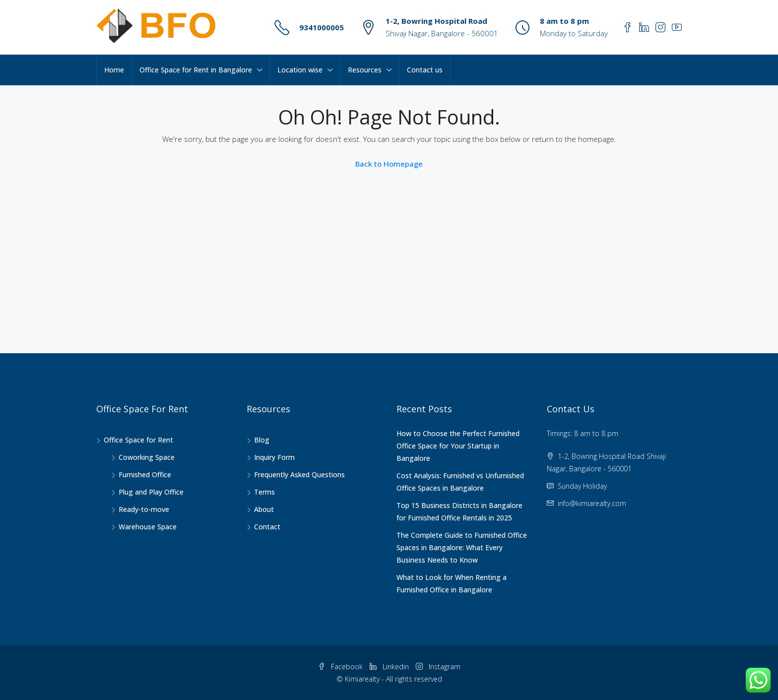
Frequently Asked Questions (299, 475)
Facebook (341, 667)
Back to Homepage (389, 164)
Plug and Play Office (151, 492)
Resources (365, 70)
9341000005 (322, 27)
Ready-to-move (144, 509)
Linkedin (390, 667)
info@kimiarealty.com (592, 503)
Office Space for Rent (138, 440)
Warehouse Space (148, 527)
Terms (264, 492)
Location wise (300, 70)
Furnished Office (145, 475)
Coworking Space (147, 457)
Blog (262, 440)
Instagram (438, 667)
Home (114, 70)
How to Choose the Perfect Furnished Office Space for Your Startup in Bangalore (458, 446)
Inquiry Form (274, 457)
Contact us (425, 70)
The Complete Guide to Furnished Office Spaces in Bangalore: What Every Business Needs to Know (462, 547)
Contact (267, 527)
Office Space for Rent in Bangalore (196, 70)
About (264, 509)
